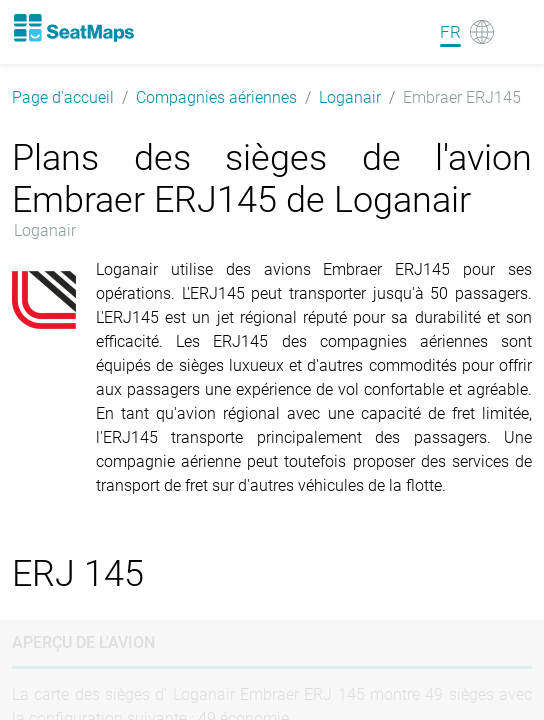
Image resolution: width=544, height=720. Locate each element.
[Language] (467, 32)
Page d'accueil (63, 97)
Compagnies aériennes (216, 97)
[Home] (73, 28)
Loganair (350, 97)
